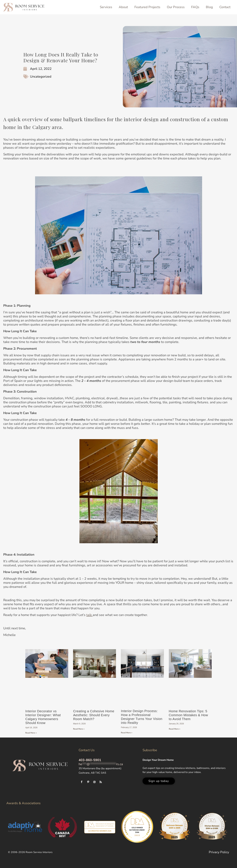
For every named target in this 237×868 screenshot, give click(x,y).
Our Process (176, 7)
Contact (225, 7)
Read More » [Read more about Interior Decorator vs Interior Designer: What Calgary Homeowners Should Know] (31, 733)
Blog (209, 7)
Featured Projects (147, 7)
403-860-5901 (90, 760)
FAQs (195, 7)
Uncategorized (41, 77)
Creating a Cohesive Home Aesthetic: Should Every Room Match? (94, 715)
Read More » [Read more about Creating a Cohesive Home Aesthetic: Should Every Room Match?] (79, 729)
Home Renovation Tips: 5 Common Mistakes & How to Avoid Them (188, 715)
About (123, 7)
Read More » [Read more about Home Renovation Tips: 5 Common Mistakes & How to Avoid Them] (175, 729)
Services (106, 7)
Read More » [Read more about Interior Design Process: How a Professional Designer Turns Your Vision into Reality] (127, 733)
